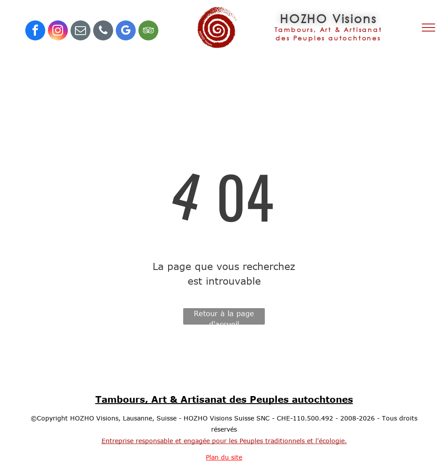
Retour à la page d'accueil (224, 317)
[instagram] (58, 32)
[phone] (103, 32)
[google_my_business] (126, 32)
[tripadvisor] (148, 32)
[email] (81, 32)
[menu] (428, 28)
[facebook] (35, 32)
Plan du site (224, 457)
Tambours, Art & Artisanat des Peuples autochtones (224, 399)
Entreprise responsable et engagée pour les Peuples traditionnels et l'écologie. (224, 441)
